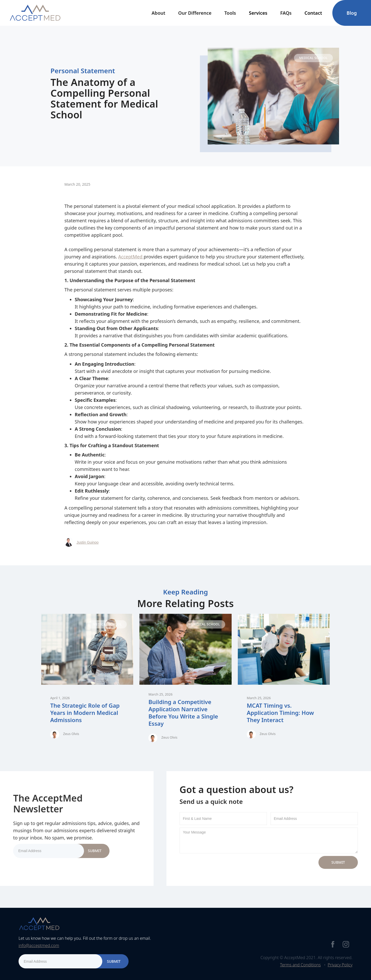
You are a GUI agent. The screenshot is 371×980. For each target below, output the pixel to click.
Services (258, 13)
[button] (158, 13)
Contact (313, 13)
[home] (35, 13)
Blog (352, 13)
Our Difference (195, 13)
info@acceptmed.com (39, 945)
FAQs (286, 13)
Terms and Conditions (300, 965)
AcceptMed (131, 257)
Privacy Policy (340, 965)
